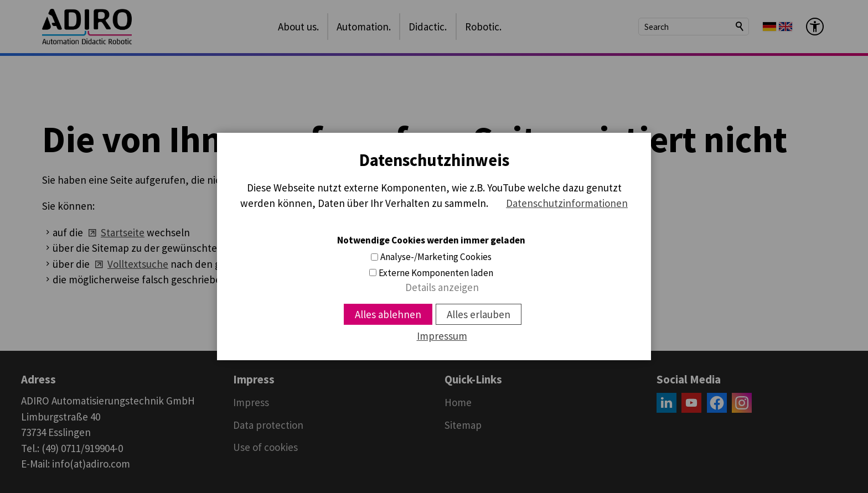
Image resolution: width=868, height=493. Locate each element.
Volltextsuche (138, 264)
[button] (666, 403)
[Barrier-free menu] (815, 27)
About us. (298, 27)
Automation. (364, 27)
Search (740, 27)
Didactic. (428, 27)
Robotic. (483, 27)
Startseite (123, 232)
